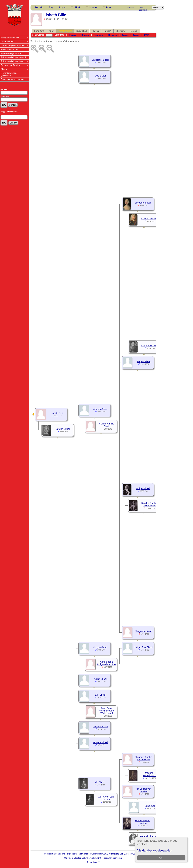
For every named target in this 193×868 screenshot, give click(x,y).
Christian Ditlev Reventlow (85, 858)
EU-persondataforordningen (110, 858)
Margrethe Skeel (144, 631)
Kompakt (73, 35)
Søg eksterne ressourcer (13, 79)
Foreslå (134, 31)
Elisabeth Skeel (143, 203)
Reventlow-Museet (10, 49)
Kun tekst (99, 35)
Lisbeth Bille (57, 413)
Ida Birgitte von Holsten (144, 790)
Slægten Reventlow (10, 38)
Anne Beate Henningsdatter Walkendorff (107, 711)
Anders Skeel (100, 409)
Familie (107, 31)
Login (62, 8)
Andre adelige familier (11, 53)
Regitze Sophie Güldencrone (149, 504)
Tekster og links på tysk (12, 61)
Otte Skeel (100, 76)
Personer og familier (10, 65)
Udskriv (130, 8)
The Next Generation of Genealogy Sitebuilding (82, 854)
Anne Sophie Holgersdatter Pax (107, 663)
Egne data (39, 31)
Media (4, 69)
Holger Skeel (143, 488)
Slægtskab (82, 31)
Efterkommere (65, 31)
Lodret (86, 35)
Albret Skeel (100, 679)
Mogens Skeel (100, 742)
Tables (125, 35)
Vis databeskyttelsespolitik (155, 850)
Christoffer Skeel (100, 60)
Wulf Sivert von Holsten (106, 798)
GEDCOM (121, 31)
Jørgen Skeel (144, 361)
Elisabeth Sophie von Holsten (144, 758)
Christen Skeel (100, 727)
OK (161, 858)
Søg (51, 8)
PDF (146, 35)
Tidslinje (95, 31)
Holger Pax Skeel (143, 647)
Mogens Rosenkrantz (149, 774)
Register (113, 35)
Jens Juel (150, 806)
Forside (39, 8)
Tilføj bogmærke (144, 8)
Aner (51, 31)
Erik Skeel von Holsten (143, 822)
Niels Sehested (149, 219)
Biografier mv (7, 42)
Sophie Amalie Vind (107, 425)
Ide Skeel (99, 782)
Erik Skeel (100, 695)
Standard (59, 35)
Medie (93, 8)
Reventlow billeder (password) (10, 74)
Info (109, 8)
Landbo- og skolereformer (13, 45)
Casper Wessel (149, 346)
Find (77, 8)
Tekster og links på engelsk (14, 57)
